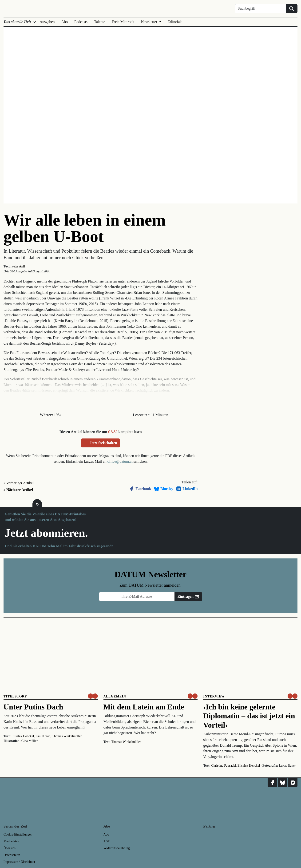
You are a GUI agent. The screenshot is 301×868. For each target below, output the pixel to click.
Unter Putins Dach (33, 707)
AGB (107, 841)
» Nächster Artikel (18, 490)
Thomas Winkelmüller (67, 736)
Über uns (10, 848)
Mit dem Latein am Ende (144, 707)
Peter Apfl (18, 266)
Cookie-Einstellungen (18, 834)
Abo (65, 22)
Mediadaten (11, 841)
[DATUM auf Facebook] (272, 783)
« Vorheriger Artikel (19, 483)
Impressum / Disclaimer (19, 862)
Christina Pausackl (224, 766)
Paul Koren (43, 736)
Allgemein (115, 696)
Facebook (140, 489)
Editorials (175, 22)
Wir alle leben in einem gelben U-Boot (85, 228)
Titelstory (15, 696)
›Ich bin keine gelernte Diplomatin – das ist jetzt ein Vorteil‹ (249, 716)
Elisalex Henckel (23, 736)
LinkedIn (187, 489)
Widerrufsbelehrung (117, 848)
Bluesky (163, 489)
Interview (214, 696)
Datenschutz (12, 855)
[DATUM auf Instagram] (293, 783)
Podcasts (81, 22)
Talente (100, 22)
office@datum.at (120, 461)
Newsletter (149, 22)
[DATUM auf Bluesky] (283, 783)
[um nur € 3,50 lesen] (93, 696)
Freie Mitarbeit (123, 22)
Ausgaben (47, 22)
